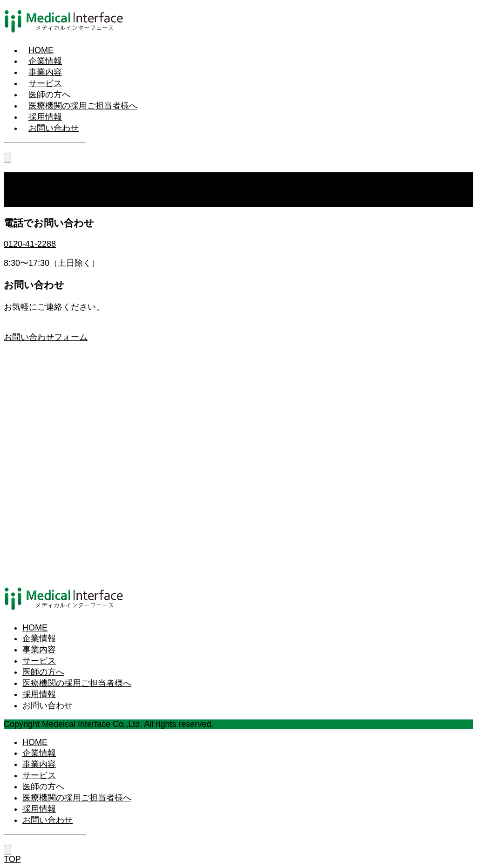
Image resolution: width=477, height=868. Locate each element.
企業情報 (45, 61)
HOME (41, 50)
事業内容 (45, 72)
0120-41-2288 (30, 244)
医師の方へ (49, 95)
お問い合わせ (54, 128)
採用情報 (45, 117)
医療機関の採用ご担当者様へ (83, 106)
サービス (45, 83)
